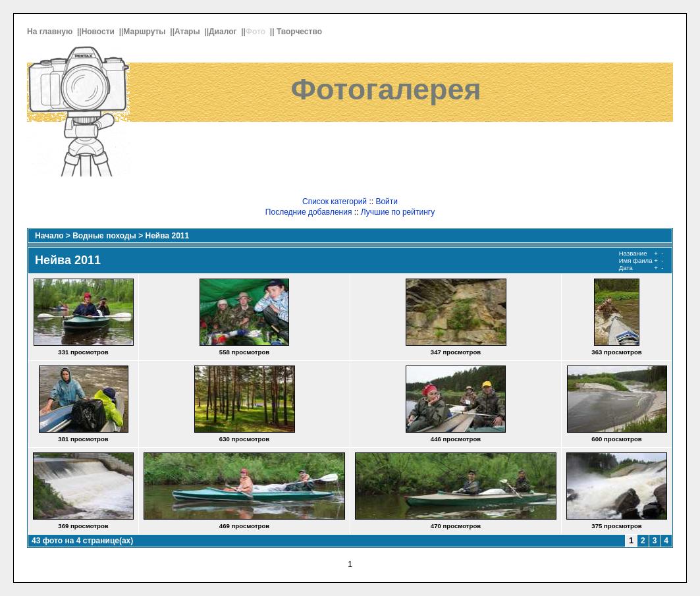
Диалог (224, 32)
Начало (49, 236)
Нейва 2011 (168, 236)
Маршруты (146, 32)
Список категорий (335, 202)
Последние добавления (309, 212)
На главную (51, 32)
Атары (188, 32)
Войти (387, 202)
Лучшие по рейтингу (398, 212)
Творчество (300, 32)
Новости (99, 32)
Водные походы (104, 236)
